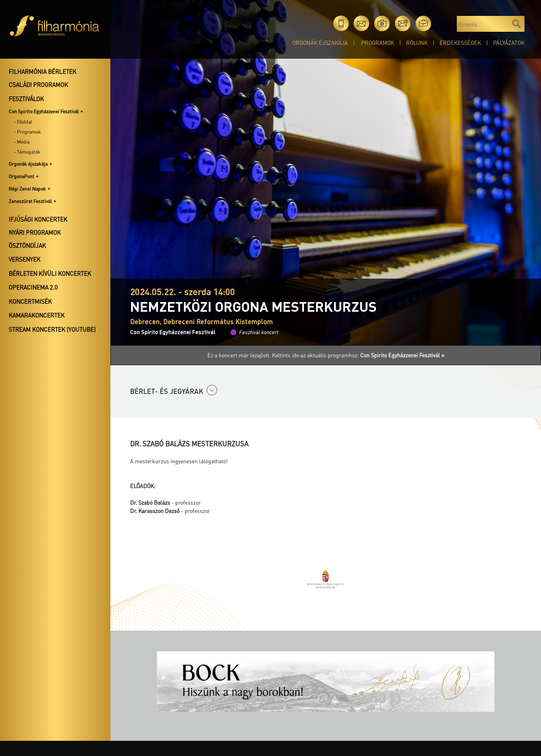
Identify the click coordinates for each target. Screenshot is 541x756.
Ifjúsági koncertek (38, 219)
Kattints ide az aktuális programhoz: (358, 355)
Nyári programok (35, 232)
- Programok (27, 132)
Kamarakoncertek (37, 315)
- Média (22, 142)
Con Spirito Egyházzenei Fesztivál (44, 111)
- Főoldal (23, 122)
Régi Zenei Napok (27, 188)
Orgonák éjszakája (320, 43)
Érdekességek (460, 43)
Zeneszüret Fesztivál (30, 201)
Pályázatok (509, 43)
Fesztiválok (26, 99)
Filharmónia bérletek (42, 71)
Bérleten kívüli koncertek (50, 273)
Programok (378, 43)
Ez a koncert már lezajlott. (240, 355)
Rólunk (417, 43)
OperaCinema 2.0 (33, 287)
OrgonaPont (21, 176)
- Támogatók (27, 152)
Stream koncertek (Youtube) (52, 329)
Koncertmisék (30, 301)
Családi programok (38, 85)
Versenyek (24, 259)
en (444, 23)
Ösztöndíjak (27, 245)
